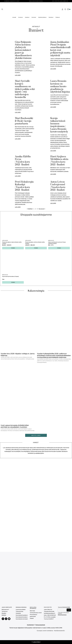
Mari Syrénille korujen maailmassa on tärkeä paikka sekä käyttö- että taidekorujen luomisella (25, 89)
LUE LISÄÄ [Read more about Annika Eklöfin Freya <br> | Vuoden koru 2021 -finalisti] (18, 176)
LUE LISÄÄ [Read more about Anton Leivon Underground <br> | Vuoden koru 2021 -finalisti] (53, 203)
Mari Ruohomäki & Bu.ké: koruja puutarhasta (24, 121)
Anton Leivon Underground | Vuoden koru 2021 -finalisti (58, 186)
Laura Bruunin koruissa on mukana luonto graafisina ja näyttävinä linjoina (60, 86)
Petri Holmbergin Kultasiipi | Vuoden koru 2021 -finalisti (24, 186)
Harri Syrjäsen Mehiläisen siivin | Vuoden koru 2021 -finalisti (59, 161)
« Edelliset (30, 209)
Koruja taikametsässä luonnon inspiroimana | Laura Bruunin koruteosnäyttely (59, 125)
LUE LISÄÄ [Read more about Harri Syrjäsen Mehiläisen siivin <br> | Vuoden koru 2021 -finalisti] (53, 174)
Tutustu (13, 248)
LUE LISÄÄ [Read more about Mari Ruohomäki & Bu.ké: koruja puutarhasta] (18, 139)
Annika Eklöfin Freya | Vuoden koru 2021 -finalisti (23, 161)
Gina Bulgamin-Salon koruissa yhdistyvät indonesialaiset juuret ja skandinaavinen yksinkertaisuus (23, 50)
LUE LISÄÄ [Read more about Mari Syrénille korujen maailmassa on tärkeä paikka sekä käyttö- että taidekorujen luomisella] (18, 112)
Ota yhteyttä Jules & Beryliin (60, 1)
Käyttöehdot (30, 625)
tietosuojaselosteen (62, 615)
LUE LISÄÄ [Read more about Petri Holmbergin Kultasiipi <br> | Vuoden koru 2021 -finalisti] (18, 207)
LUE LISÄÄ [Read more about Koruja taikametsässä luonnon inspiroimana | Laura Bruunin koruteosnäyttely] (53, 151)
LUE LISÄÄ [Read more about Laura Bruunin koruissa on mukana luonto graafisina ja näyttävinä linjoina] (53, 107)
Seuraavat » (42, 209)
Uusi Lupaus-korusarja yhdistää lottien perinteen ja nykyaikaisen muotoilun (15, 426)
